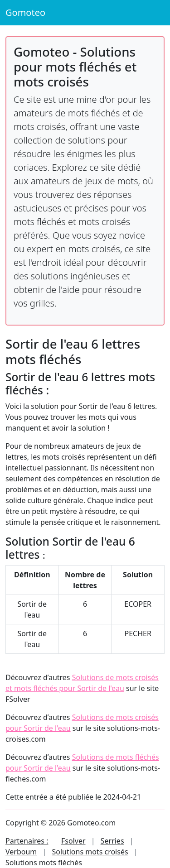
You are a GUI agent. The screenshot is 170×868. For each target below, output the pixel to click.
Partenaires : (27, 841)
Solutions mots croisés (90, 852)
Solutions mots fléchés (44, 863)
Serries (112, 841)
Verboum (21, 852)
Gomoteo (25, 12)
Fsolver (73, 841)
